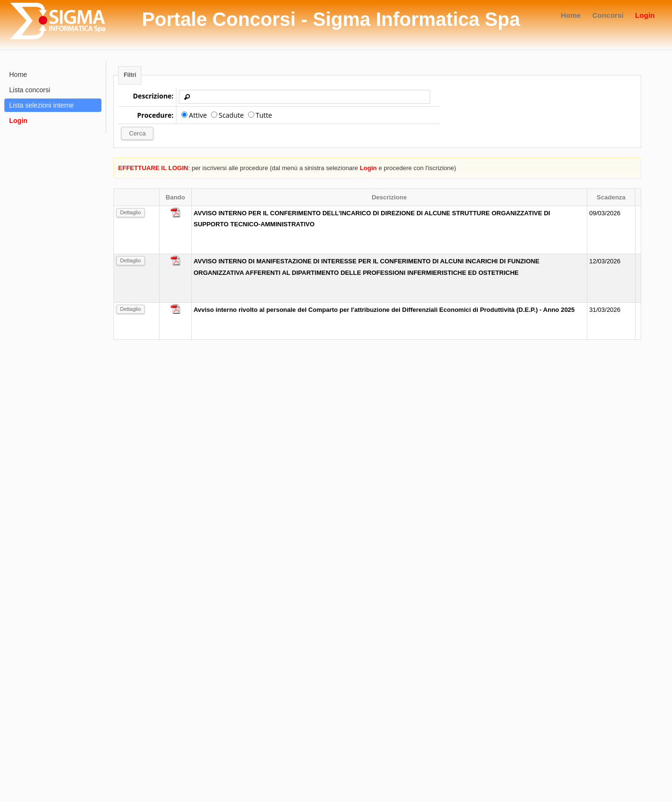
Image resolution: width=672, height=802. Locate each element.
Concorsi (608, 15)
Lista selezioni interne (42, 105)
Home (571, 15)
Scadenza (611, 197)
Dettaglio (131, 212)
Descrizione (389, 197)
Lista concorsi (30, 90)
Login (645, 15)
